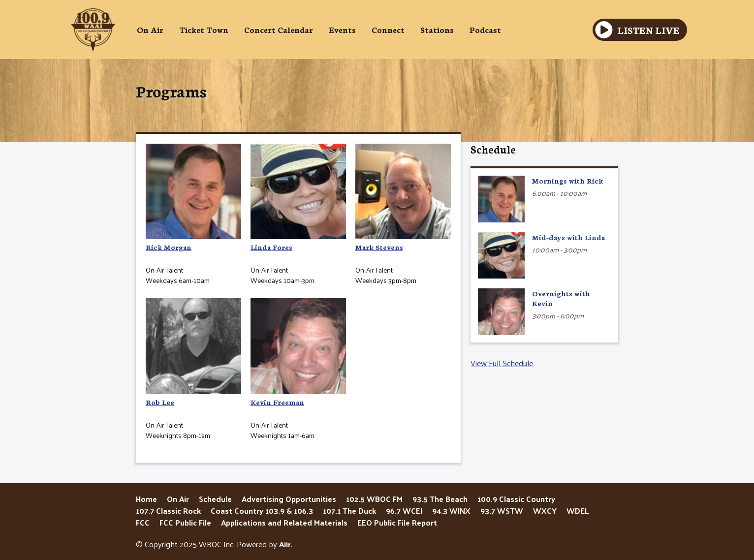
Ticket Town (204, 29)
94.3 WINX (451, 511)
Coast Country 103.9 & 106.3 (262, 511)
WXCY (545, 511)
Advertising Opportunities (289, 499)
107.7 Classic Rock (168, 511)
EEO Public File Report (397, 522)
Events (342, 29)
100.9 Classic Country (516, 499)
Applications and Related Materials (284, 522)
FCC (143, 522)
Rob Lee (193, 352)
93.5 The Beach (440, 499)
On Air (150, 29)
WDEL (578, 511)
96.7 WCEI (404, 511)
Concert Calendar (279, 29)
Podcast (485, 29)
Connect (388, 29)
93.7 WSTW (502, 511)
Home (146, 499)
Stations (437, 29)
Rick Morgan (193, 198)
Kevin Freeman (298, 352)
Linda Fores (298, 198)
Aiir (285, 544)
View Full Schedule (502, 363)
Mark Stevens (403, 198)
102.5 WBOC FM (374, 499)
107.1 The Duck (349, 511)
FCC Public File (185, 522)
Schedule (493, 149)
